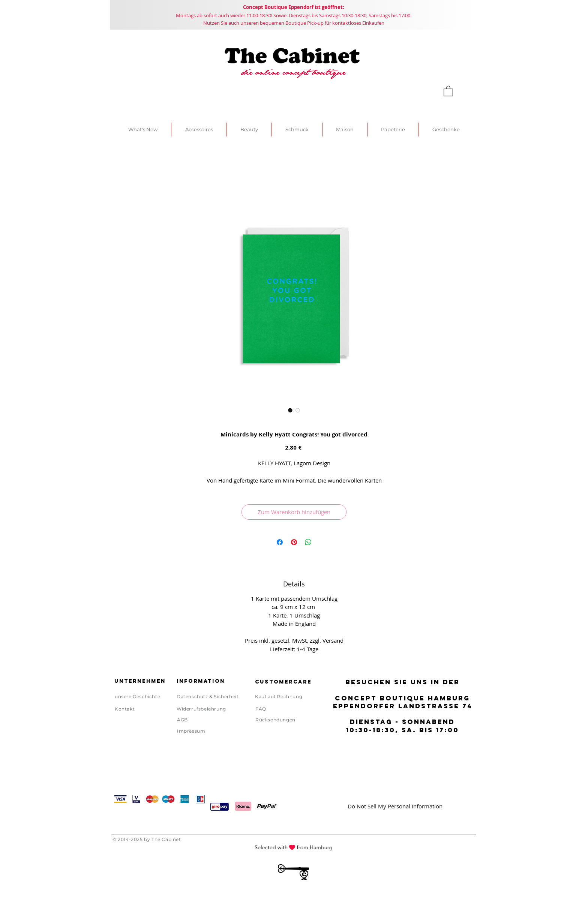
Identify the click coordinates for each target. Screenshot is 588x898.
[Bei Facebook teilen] (280, 542)
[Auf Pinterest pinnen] (294, 542)
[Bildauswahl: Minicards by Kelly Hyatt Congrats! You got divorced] (290, 410)
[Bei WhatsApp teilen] (308, 542)
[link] (448, 91)
